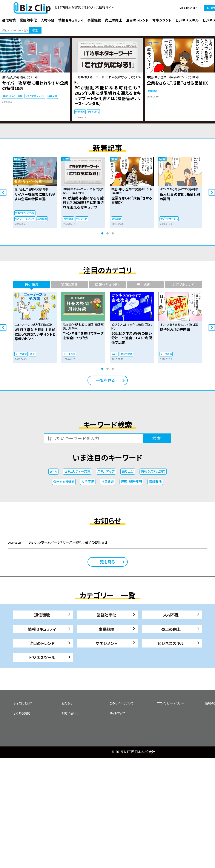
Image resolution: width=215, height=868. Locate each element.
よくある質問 (22, 713)
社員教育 (107, 482)
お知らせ (67, 703)
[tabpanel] (35, 192)
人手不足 (88, 482)
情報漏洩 (155, 482)
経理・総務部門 (131, 482)
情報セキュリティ (42, 629)
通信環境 (42, 615)
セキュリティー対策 (77, 471)
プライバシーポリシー (171, 703)
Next (212, 192)
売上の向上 (171, 629)
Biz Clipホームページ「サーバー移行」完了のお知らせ (58, 542)
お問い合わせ (70, 713)
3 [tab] (113, 233)
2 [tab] (107, 233)
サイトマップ (117, 713)
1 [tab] (102, 233)
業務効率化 (106, 615)
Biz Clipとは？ (188, 8)
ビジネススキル (171, 643)
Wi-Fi (53, 471)
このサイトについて (122, 703)
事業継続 (106, 629)
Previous (3, 192)
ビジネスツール (42, 657)
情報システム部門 (153, 471)
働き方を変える (64, 482)
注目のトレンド (42, 643)
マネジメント (106, 643)
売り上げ (128, 471)
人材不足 (171, 615)
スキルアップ (106, 471)
